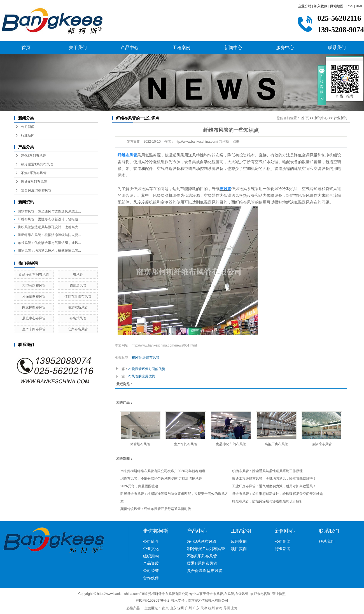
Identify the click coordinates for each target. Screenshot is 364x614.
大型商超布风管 (34, 285)
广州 (188, 608)
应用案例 (239, 541)
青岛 (219, 608)
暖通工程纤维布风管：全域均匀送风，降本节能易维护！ (274, 479)
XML (359, 6)
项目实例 (239, 549)
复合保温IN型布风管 (36, 190)
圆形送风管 (78, 285)
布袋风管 (242, 594)
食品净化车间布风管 (34, 274)
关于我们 (78, 48)
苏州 (227, 608)
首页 (26, 48)
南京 (165, 608)
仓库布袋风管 (78, 329)
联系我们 (337, 48)
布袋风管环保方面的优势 (147, 369)
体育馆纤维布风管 (78, 296)
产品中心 (130, 48)
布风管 (78, 274)
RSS (350, 6)
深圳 (181, 608)
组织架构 (151, 556)
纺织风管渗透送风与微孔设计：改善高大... (49, 227)
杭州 (211, 608)
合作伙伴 (151, 578)
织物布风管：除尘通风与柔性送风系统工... (49, 211)
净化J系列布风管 (33, 156)
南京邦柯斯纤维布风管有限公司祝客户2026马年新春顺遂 (163, 471)
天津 (204, 608)
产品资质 (151, 563)
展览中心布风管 (34, 318)
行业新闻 (28, 135)
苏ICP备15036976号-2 (153, 601)
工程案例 (181, 48)
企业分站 (305, 6)
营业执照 (279, 594)
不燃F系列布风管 (34, 173)
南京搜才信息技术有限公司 (208, 601)
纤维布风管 (151, 357)
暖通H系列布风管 (34, 182)
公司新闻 (28, 127)
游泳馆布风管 (322, 444)
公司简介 (151, 541)
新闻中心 (233, 48)
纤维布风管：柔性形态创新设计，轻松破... (49, 219)
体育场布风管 (140, 444)
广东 (196, 608)
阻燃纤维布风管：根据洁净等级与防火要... (49, 235)
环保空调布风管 (34, 296)
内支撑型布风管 (34, 307)
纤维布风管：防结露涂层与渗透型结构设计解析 (267, 501)
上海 (234, 608)
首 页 (305, 118)
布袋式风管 (78, 318)
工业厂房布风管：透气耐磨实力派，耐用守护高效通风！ (274, 486)
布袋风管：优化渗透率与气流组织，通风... (49, 243)
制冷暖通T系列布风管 (37, 164)
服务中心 (285, 48)
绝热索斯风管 (78, 307)
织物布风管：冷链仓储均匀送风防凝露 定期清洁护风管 (161, 479)
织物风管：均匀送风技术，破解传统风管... (49, 251)
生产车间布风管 (34, 329)
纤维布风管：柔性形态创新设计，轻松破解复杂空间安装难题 (277, 494)
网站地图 (337, 6)
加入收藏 (321, 6)
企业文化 (151, 549)
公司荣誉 (151, 571)
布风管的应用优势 (142, 376)
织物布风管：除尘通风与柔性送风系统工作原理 (267, 471)
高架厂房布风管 (276, 444)
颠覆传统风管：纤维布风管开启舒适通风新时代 (156, 509)
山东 (173, 608)
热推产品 (133, 608)
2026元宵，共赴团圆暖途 (139, 486)
